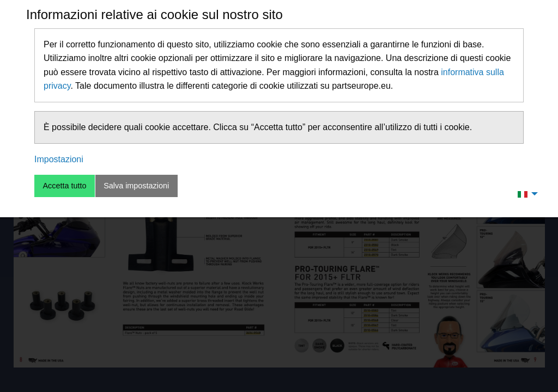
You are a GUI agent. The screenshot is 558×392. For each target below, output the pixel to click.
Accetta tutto (64, 186)
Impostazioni (59, 159)
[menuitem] (525, 194)
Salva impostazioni (136, 186)
